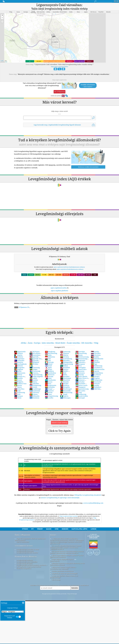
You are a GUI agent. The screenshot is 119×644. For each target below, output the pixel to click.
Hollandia (35, 392)
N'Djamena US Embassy (22, 304)
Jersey (49, 365)
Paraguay (80, 360)
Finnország (35, 367)
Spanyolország (82, 385)
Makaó (64, 362)
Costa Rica (19, 385)
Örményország (82, 353)
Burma (18, 381)
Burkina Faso (20, 379)
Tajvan (95, 356)
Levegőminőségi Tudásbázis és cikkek (28, 545)
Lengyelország (51, 392)
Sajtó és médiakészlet (23, 538)
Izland (49, 360)
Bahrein (19, 362)
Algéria (18, 351)
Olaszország (81, 349)
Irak (48, 355)
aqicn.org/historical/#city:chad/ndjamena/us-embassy (69, 263)
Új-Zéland (96, 371)
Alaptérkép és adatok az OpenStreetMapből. (65, 569)
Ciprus (18, 383)
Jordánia (49, 367)
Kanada (49, 372)
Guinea (34, 390)
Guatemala (35, 387)
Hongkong (50, 347)
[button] (2, 11)
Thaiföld (95, 358)
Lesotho (49, 394)
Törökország (97, 362)
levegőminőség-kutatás (24, 542)
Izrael (48, 362)
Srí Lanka (80, 387)
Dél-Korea (35, 347)
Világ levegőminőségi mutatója (69, 512)
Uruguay (95, 374)
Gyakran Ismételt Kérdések (26, 552)
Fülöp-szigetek (36, 372)
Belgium (19, 365)
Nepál (64, 390)
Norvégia (80, 347)
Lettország (65, 347)
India (48, 351)
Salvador (80, 378)
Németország (66, 388)
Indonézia (50, 353)
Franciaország (36, 371)
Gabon (33, 374)
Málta (64, 371)
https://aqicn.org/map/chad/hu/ (60, 62)
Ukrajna (95, 372)
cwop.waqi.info (55, 557)
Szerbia (95, 347)
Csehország (20, 388)
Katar (48, 374)
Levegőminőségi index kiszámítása (27, 558)
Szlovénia (96, 351)
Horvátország (51, 349)
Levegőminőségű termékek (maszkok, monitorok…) (32, 561)
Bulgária (19, 378)
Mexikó (64, 379)
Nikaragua (65, 394)
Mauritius (65, 376)
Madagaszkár (66, 358)
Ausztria (19, 358)
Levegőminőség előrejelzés (25, 559)
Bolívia (18, 371)
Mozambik (65, 387)
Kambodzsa (50, 369)
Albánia (19, 349)
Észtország (35, 363)
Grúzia (33, 383)
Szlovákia (96, 349)
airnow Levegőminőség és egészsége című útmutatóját (60, 493)
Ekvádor (34, 360)
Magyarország (67, 360)
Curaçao (19, 392)
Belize (18, 367)
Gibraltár (34, 379)
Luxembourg (66, 355)
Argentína (19, 355)
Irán (48, 356)
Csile (17, 390)
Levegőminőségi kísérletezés (25, 547)
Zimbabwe (96, 383)
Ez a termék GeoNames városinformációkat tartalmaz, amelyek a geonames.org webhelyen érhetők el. (67, 548)
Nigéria (64, 392)
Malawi (64, 365)
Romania (80, 369)
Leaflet (2, 57)
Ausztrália (19, 356)
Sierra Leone (81, 381)
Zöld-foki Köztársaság (96, 386)
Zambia (95, 381)
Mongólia (65, 383)
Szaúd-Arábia (82, 392)
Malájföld (65, 363)
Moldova (65, 381)
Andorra (19, 353)
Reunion (80, 367)
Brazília (18, 374)
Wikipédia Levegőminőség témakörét (88, 491)
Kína (48, 379)
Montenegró (66, 385)
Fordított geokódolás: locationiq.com (63, 567)
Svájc (79, 388)
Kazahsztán (50, 376)
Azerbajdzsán (20, 360)
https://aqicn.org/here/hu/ (59, 76)
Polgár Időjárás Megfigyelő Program (63, 555)
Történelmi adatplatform (24, 564)
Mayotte (64, 378)
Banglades (19, 363)
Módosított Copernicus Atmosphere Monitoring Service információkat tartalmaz (67, 560)
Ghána (33, 378)
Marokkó (65, 372)
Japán (48, 363)
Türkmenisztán (98, 365)
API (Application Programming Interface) (29, 563)
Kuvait (49, 388)
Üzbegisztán (97, 376)
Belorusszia (20, 369)
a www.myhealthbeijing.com (93, 499)
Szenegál (80, 394)
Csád (17, 387)
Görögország (35, 381)
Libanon (65, 349)
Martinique (66, 374)
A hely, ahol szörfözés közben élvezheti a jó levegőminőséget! (64, 573)
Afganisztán (20, 347)
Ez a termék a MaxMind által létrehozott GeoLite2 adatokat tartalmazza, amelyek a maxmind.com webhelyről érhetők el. (66, 543)
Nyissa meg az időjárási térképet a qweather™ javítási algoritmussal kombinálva (67, 552)
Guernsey (34, 388)
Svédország (81, 390)
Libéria (64, 351)
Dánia (18, 394)
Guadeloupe (35, 385)
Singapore (81, 383)
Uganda (95, 367)
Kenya (49, 378)
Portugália (81, 363)
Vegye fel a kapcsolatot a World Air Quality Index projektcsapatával (30, 535)
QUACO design (56, 576)
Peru (79, 362)
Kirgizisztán (51, 381)
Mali (63, 369)
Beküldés (75, 584)
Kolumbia (50, 383)
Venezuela (96, 378)
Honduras (34, 394)
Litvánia (65, 353)
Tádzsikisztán (97, 355)
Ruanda (80, 371)
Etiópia (33, 365)
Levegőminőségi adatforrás (25, 556)
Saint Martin (81, 372)
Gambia (34, 376)
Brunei (18, 376)
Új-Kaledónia (97, 369)
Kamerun (50, 371)
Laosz (48, 390)
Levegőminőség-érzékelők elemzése (27, 549)
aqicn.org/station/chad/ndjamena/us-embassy (70, 265)
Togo (94, 360)
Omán (79, 351)
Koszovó (49, 387)
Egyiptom (34, 358)
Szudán (95, 353)
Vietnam (95, 379)
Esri (6, 58)
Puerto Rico (81, 365)
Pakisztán (80, 356)
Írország (49, 358)
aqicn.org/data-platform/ (60, 286)
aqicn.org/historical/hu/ (59, 284)
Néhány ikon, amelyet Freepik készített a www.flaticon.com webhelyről (63, 564)
